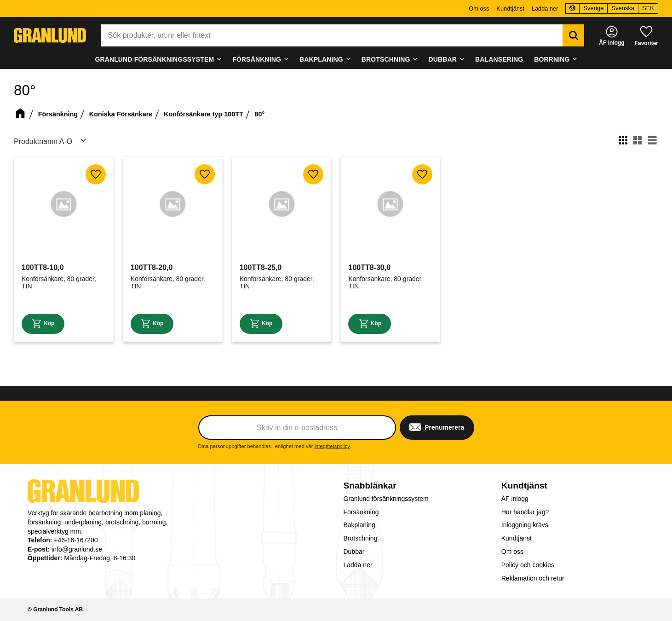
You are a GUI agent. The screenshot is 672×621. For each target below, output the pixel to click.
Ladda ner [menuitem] (545, 9)
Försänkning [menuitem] (257, 59)
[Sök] (569, 35)
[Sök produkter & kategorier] (335, 35)
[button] (646, 35)
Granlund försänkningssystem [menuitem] (154, 59)
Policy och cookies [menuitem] (528, 565)
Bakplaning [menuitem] (321, 59)
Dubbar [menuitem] (443, 59)
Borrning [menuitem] (552, 59)
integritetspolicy (332, 446)
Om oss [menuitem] (479, 9)
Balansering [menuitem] (499, 59)
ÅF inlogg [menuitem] (515, 499)
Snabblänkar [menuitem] (370, 486)
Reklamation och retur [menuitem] (533, 578)
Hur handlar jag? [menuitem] (525, 512)
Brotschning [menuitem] (386, 59)
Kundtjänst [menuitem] (510, 9)
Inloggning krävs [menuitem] (525, 525)
